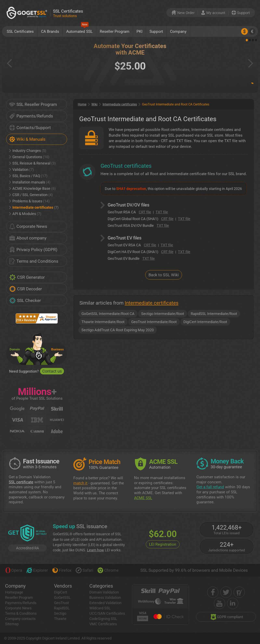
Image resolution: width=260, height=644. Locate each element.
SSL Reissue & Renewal (32, 163)
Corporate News (28, 226)
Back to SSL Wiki (164, 275)
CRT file (145, 212)
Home (82, 104)
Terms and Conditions (34, 261)
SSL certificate (21, 482)
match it (80, 483)
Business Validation (105, 597)
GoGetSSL (62, 597)
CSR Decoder (26, 289)
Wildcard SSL (100, 608)
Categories (101, 586)
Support (156, 31)
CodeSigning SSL (103, 619)
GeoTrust (61, 603)
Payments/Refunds (31, 116)
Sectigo (60, 613)
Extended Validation (105, 603)
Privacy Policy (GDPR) (33, 250)
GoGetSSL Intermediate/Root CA (108, 314)
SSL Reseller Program (33, 104)
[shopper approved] (239, 592)
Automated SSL (79, 30)
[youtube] (219, 603)
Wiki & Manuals (27, 139)
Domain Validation (104, 592)
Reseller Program (115, 31)
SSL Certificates (20, 31)
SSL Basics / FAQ (28, 176)
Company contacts (20, 619)
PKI (139, 31)
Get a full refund (210, 487)
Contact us (52, 371)
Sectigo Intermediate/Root (163, 314)
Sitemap (12, 624)
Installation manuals (30, 182)
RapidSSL (62, 608)
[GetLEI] (27, 533)
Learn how (95, 550)
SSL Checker (25, 301)
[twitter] (226, 592)
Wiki (94, 104)
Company (178, 31)
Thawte (60, 619)
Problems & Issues (29, 201)
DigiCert (61, 592)
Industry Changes (28, 151)
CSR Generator (27, 277)
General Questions (29, 157)
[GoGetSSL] (28, 13)
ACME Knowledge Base (32, 188)
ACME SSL (143, 498)
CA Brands (50, 31)
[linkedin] (233, 603)
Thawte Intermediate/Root (103, 322)
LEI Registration (163, 544)
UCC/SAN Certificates (107, 613)
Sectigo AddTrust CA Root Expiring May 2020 (118, 330)
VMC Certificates (103, 624)
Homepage (14, 592)
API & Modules (25, 214)
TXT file (162, 212)
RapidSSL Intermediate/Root (214, 314)
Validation (21, 170)
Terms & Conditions (21, 613)
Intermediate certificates (34, 207)
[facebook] (213, 592)
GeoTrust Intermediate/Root (154, 322)
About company (28, 238)
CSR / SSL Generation (31, 195)
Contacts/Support (30, 128)
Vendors (63, 586)
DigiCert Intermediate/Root (205, 322)
